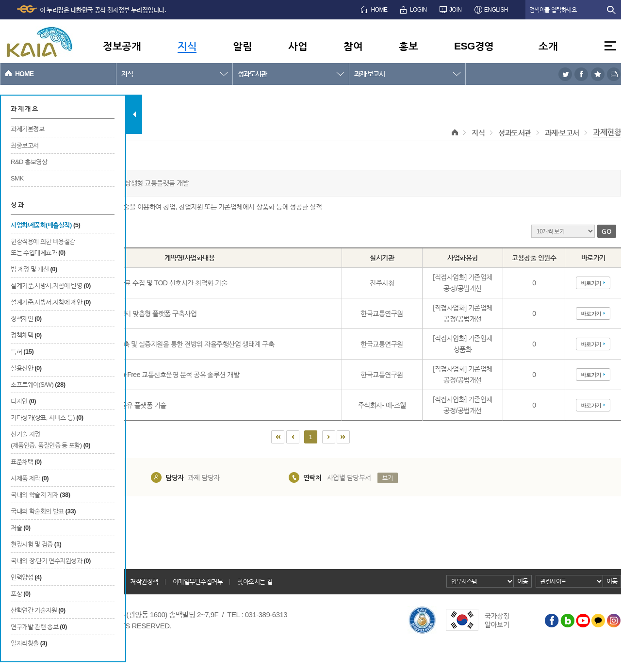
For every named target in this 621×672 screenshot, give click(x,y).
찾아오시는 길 (255, 582)
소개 (548, 46)
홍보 (408, 46)
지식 (187, 46)
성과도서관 (252, 74)
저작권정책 (144, 582)
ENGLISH (496, 10)
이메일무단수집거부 (198, 582)
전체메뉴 (610, 46)
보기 (387, 478)
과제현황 (607, 132)
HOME (379, 10)
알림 (242, 46)
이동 (523, 581)
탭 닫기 (134, 114)
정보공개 (122, 46)
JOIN (455, 10)
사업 (298, 46)
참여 (353, 46)
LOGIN (418, 10)
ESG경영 (474, 46)
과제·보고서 (369, 74)
